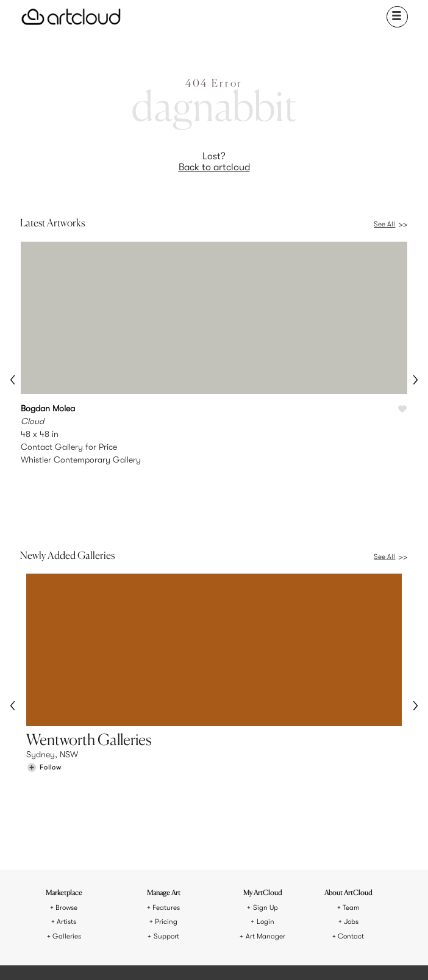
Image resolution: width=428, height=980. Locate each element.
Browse (66, 792)
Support (166, 820)
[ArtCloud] (71, 17)
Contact (351, 820)
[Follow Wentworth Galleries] (44, 716)
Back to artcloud (214, 167)
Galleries (67, 820)
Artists (66, 806)
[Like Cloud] (402, 409)
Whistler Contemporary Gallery (81, 459)
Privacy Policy (238, 911)
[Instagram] (154, 955)
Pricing (166, 806)
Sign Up (266, 792)
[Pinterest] (183, 955)
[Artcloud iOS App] (257, 955)
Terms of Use (189, 911)
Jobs (351, 806)
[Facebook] (212, 955)
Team (351, 792)
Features (166, 792)
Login (266, 806)
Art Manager (266, 820)
